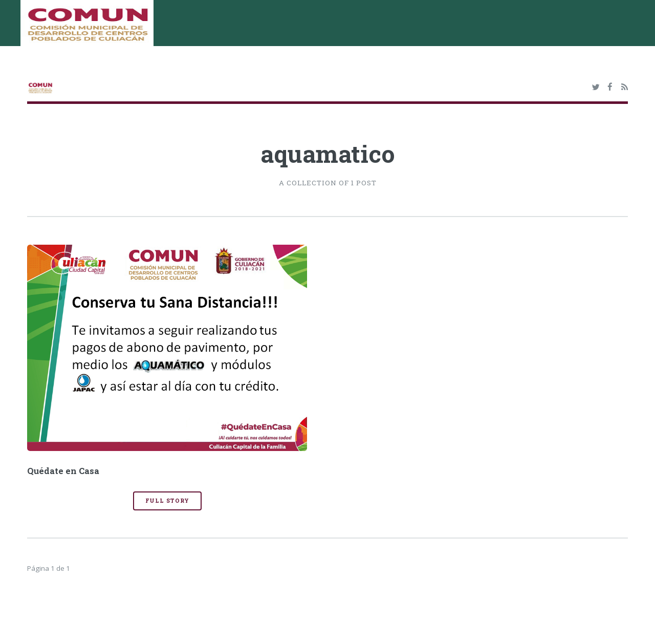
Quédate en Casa (63, 471)
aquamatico (328, 154)
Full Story (167, 501)
